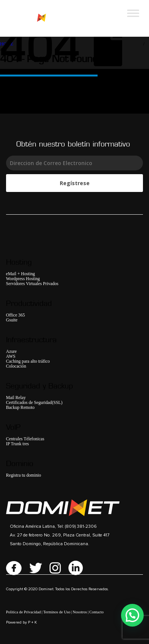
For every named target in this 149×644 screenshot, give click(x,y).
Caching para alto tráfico (28, 361)
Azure (12, 352)
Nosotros (80, 612)
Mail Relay (16, 398)
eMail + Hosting (21, 274)
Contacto (96, 612)
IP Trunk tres (18, 444)
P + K (33, 622)
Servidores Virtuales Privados (32, 284)
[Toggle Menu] (133, 13)
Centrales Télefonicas (25, 439)
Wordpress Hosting (23, 279)
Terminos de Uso (57, 612)
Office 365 (16, 315)
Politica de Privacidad (23, 612)
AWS (11, 356)
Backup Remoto (20, 408)
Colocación (16, 366)
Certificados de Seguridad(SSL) (34, 403)
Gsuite (12, 320)
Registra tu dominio (24, 475)
